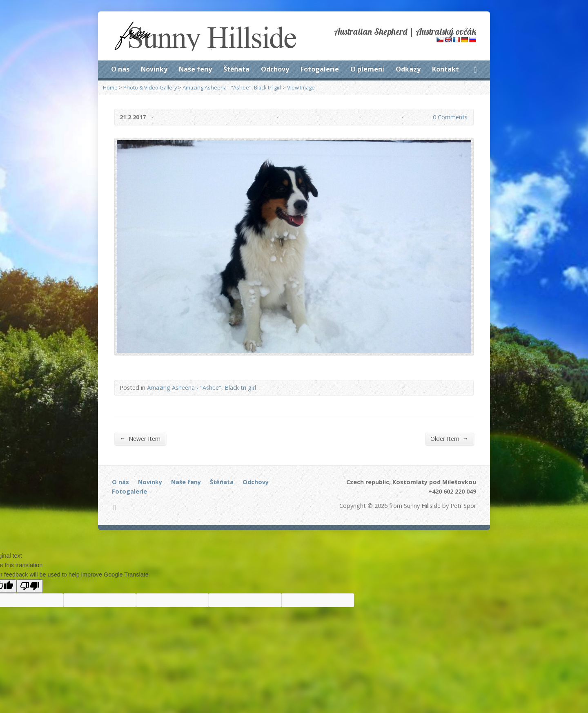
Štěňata (236, 69)
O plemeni (367, 69)
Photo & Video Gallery (150, 87)
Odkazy (408, 69)
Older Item (449, 438)
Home (110, 87)
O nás (120, 69)
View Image (301, 87)
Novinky (154, 69)
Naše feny (195, 69)
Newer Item (140, 438)
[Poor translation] (30, 586)
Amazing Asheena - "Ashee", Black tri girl (232, 87)
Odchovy (275, 69)
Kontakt (445, 69)
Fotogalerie (320, 69)
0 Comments (426, 117)
